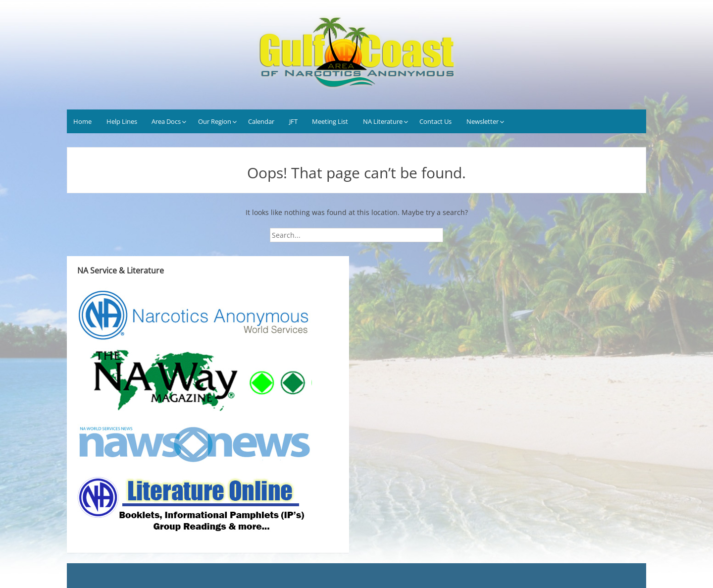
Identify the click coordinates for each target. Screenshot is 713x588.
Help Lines (122, 121)
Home (82, 121)
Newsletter (483, 121)
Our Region (215, 121)
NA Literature (383, 121)
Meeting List (330, 121)
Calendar (261, 121)
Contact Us (435, 121)
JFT (293, 121)
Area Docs (166, 121)
